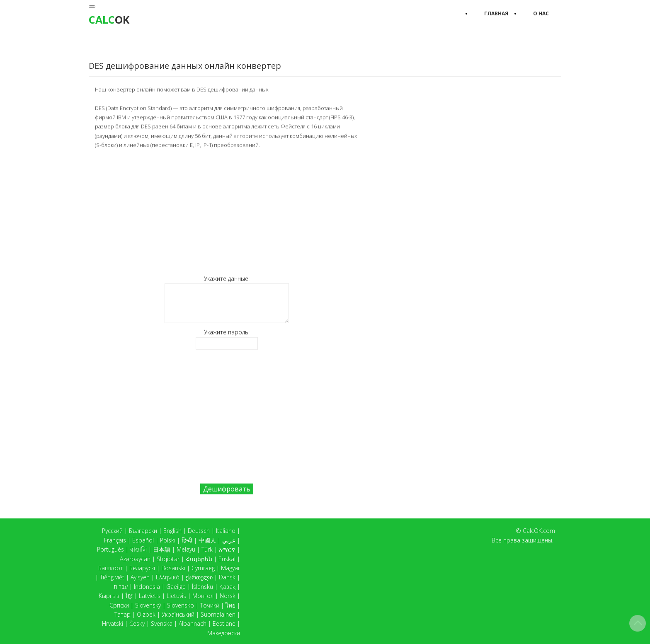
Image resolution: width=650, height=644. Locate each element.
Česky (137, 623)
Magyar (230, 568)
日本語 (162, 549)
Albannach (193, 623)
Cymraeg (203, 568)
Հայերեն (199, 559)
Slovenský (148, 605)
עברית (121, 587)
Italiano (226, 531)
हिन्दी (187, 540)
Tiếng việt (112, 577)
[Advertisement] (227, 211)
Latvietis (150, 596)
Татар (122, 614)
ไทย (230, 605)
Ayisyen (140, 577)
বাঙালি (138, 549)
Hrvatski (113, 623)
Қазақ (227, 587)
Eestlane (224, 623)
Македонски (224, 633)
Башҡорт (111, 568)
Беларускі (142, 568)
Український (178, 614)
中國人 (207, 540)
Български (143, 531)
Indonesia (147, 587)
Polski (168, 540)
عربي (229, 540)
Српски (119, 605)
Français (115, 540)
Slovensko (181, 605)
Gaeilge (176, 587)
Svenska (162, 623)
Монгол (203, 596)
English (172, 531)
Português (110, 549)
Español (143, 540)
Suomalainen (218, 614)
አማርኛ (227, 549)
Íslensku (203, 587)
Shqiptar (168, 559)
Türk (207, 549)
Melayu (186, 549)
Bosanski (173, 568)
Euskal (227, 559)
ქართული (199, 577)
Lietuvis (176, 596)
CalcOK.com (539, 531)
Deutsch (199, 531)
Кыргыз (109, 596)
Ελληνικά (168, 577)
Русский (112, 531)
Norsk (228, 596)
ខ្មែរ (129, 596)
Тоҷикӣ (210, 605)
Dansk (227, 577)
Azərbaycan (135, 559)
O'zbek (146, 614)
